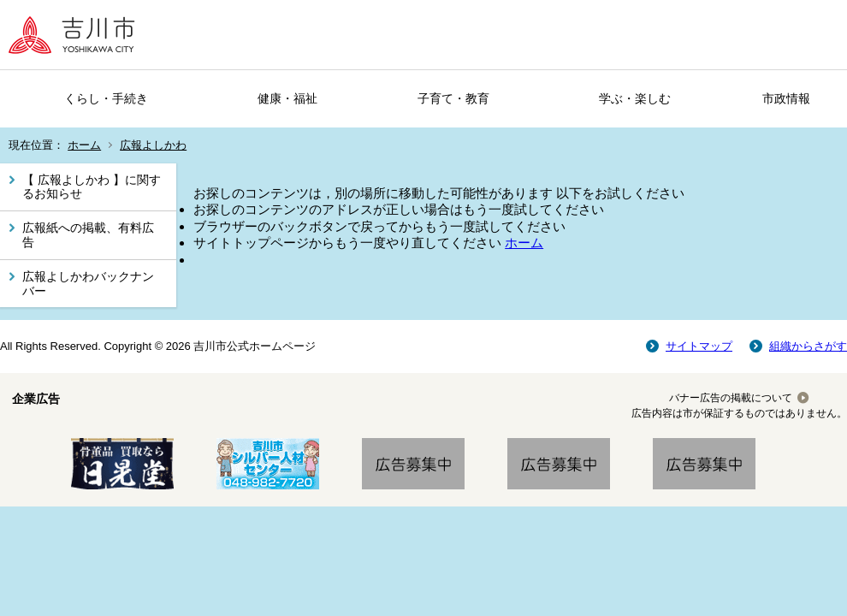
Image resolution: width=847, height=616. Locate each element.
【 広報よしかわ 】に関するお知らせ (92, 187)
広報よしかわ (153, 145)
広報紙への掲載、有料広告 (88, 235)
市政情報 (786, 98)
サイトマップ (699, 346)
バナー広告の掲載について (731, 398)
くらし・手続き (106, 98)
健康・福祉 (287, 98)
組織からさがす (808, 346)
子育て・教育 (453, 98)
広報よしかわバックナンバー (88, 284)
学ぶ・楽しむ (635, 98)
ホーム (84, 145)
